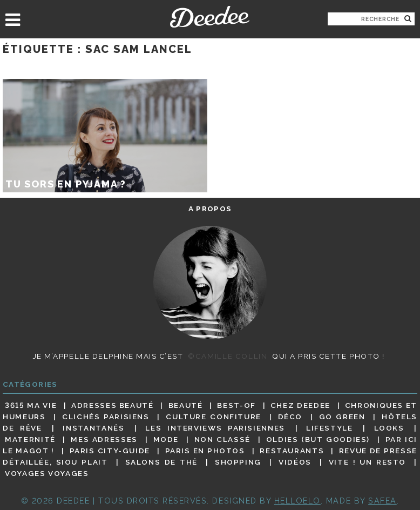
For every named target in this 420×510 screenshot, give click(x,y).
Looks (389, 428)
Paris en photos (205, 451)
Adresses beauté (113, 405)
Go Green (342, 417)
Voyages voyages (47, 474)
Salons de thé (161, 462)
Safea (382, 501)
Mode (166, 439)
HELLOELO (297, 501)
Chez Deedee (300, 405)
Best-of (236, 405)
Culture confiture (214, 417)
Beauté (186, 405)
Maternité (30, 439)
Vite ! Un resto (367, 462)
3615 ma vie (31, 405)
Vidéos (295, 462)
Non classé (222, 439)
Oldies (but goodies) (318, 439)
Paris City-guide (110, 451)
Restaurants (292, 451)
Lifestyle (330, 428)
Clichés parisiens (106, 417)
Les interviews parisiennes (215, 428)
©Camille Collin (228, 356)
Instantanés (93, 428)
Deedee (210, 17)
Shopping (238, 462)
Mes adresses (104, 439)
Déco (290, 417)
